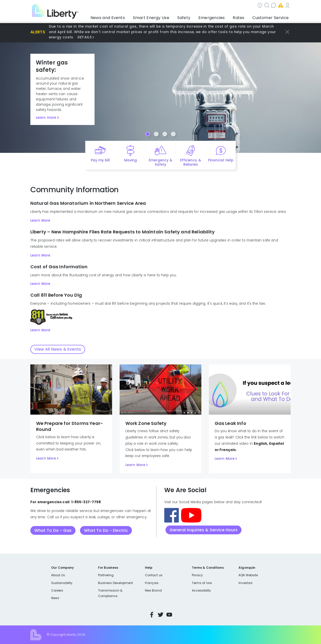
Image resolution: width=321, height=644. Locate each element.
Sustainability (62, 583)
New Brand (153, 590)
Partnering (106, 575)
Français (152, 583)
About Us (58, 575)
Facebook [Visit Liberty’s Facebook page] (152, 615)
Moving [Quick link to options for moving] (131, 160)
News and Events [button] (128, 16)
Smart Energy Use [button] (167, 16)
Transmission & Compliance (110, 593)
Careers (57, 590)
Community (164, 6)
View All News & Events (58, 349)
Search (191, 6)
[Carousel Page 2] (156, 134)
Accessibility (202, 590)
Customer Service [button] (272, 16)
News (55, 598)
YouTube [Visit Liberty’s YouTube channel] (169, 615)
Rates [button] (244, 16)
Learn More (40, 220)
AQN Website (248, 575)
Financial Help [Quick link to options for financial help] (221, 160)
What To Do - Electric (106, 530)
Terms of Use (202, 583)
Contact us (217, 6)
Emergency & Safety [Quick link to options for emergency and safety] (160, 162)
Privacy (197, 575)
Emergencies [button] (220, 16)
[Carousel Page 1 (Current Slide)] (148, 134)
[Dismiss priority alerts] (287, 32)
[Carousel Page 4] (173, 134)
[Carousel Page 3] (165, 134)
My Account (280, 6)
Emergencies (248, 6)
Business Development (116, 583)
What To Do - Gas (53, 530)
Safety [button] (196, 16)
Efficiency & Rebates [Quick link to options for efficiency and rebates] (190, 162)
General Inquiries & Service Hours (204, 530)
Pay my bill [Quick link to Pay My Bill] (100, 160)
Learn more (46, 118)
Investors (246, 583)
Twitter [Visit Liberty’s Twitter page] (160, 615)
